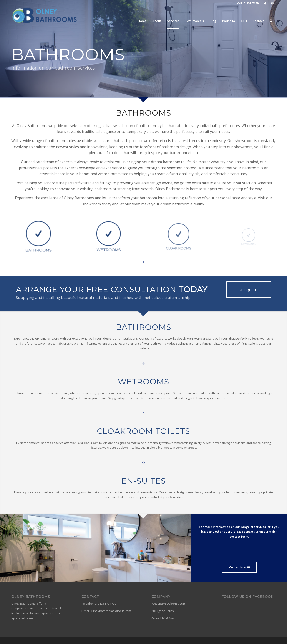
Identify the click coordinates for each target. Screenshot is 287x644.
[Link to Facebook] (265, 3)
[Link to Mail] (272, 3)
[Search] (271, 21)
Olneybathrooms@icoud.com (111, 611)
